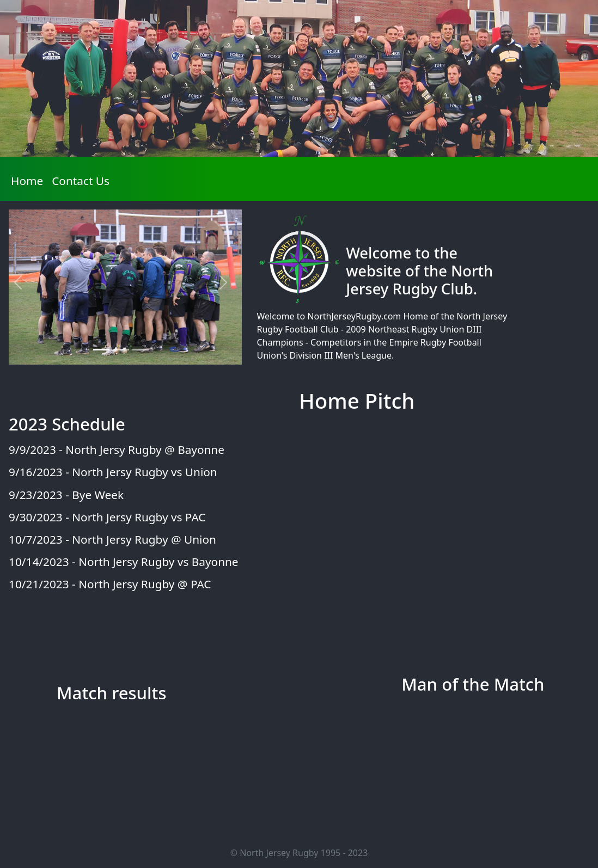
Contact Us (81, 181)
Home (29, 180)
